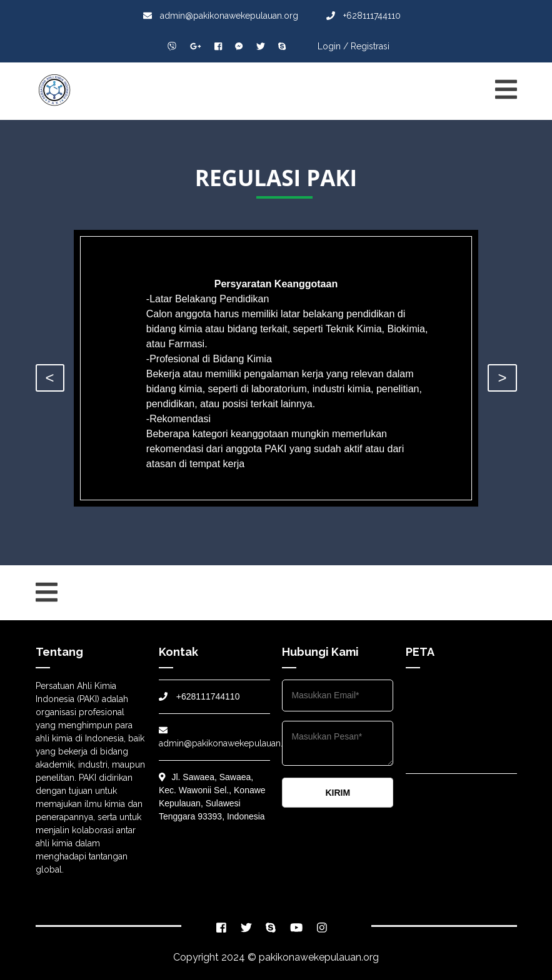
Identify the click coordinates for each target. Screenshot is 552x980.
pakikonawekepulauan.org (319, 957)
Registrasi (370, 46)
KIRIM (338, 793)
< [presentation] (50, 378)
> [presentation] (502, 378)
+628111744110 (364, 16)
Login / (333, 46)
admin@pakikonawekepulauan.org (221, 16)
